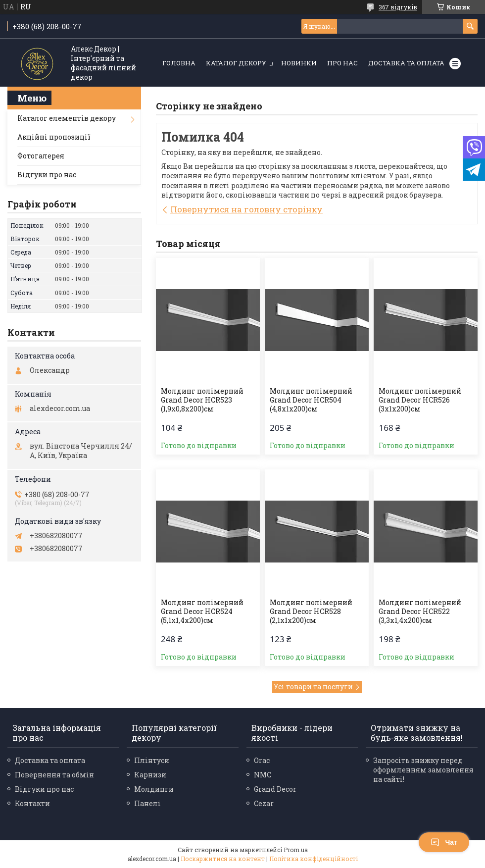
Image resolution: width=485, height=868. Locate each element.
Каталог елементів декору (67, 118)
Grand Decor (275, 789)
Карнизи (150, 775)
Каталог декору (236, 63)
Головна (179, 63)
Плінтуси (152, 760)
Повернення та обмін (54, 775)
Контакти (32, 803)
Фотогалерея (41, 156)
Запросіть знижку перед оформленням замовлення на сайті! (423, 770)
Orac (262, 760)
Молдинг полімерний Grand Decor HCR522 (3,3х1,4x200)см (420, 612)
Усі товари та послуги (313, 687)
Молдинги (154, 789)
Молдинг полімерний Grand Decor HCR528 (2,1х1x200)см (311, 612)
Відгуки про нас (47, 175)
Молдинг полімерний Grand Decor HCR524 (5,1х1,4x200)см (202, 612)
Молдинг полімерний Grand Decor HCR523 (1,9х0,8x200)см (202, 400)
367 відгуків (398, 7)
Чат (444, 842)
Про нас (342, 63)
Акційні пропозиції (54, 137)
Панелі (147, 803)
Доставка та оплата (406, 63)
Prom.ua (296, 850)
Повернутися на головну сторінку (246, 209)
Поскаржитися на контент (223, 859)
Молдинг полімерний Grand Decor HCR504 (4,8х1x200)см (311, 400)
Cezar (264, 803)
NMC (263, 775)
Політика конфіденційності (314, 859)
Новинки (299, 63)
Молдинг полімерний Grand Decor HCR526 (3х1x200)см (420, 400)
